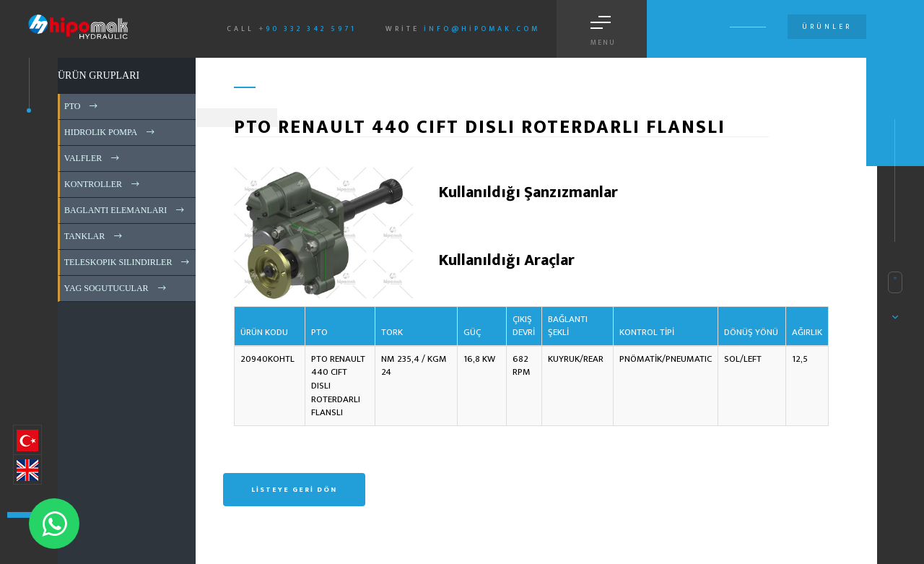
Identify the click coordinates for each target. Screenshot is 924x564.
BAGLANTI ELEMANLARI (125, 210)
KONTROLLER (103, 184)
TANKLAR (94, 236)
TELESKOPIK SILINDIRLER (128, 262)
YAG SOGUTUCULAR (116, 288)
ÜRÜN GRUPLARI (99, 75)
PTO (82, 106)
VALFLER (93, 158)
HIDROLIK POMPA (110, 132)
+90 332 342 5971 (308, 29)
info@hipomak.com (482, 29)
